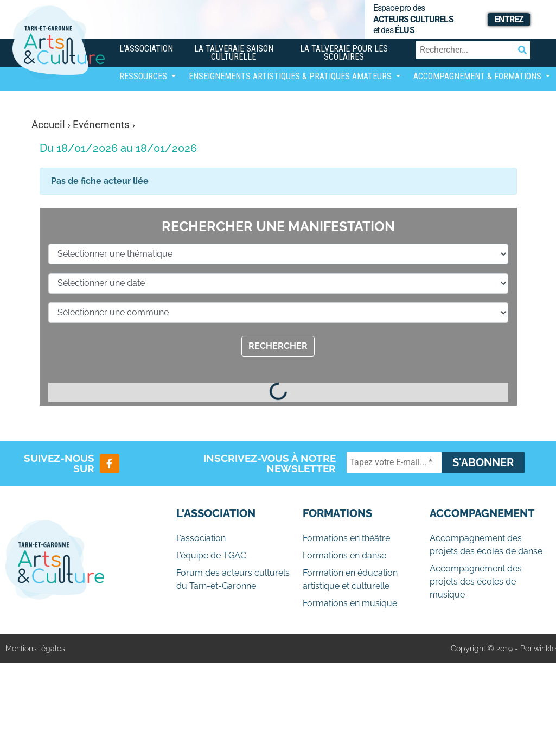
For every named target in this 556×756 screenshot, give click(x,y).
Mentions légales (35, 649)
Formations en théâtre (346, 538)
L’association (146, 49)
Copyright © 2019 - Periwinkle (503, 649)
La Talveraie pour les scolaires (344, 53)
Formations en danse (344, 555)
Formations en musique (350, 603)
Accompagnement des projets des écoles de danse (486, 545)
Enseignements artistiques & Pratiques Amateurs (291, 76)
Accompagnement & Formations (478, 76)
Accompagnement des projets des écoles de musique (476, 582)
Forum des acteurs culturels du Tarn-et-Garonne (233, 579)
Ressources (144, 76)
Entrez (509, 19)
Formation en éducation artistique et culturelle (350, 579)
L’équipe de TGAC (211, 555)
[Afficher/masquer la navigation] (128, 106)
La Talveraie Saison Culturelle (234, 53)
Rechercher (278, 346)
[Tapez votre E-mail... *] (394, 462)
